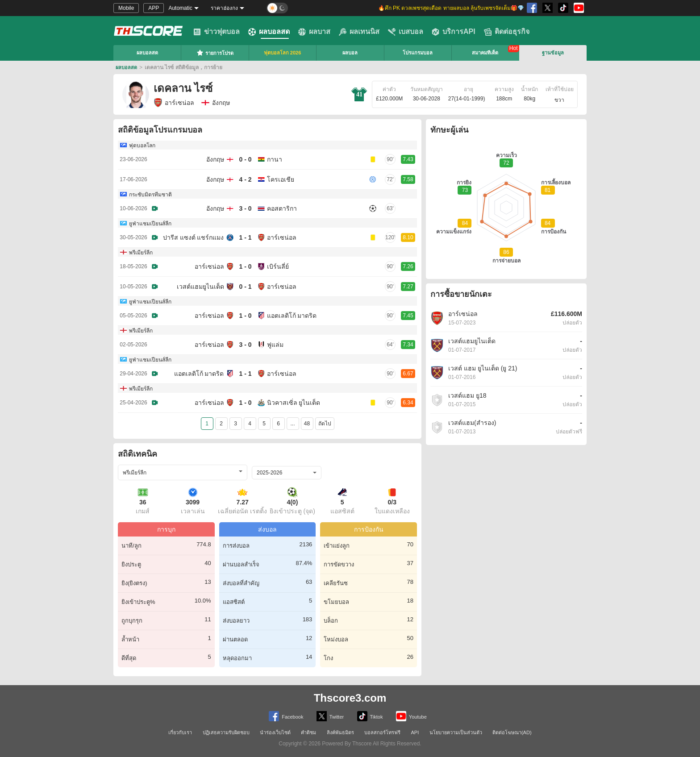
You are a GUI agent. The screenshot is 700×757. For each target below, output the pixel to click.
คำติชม (308, 732)
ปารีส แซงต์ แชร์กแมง (194, 237)
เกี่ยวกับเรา (180, 732)
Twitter (330, 716)
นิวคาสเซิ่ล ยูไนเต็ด (294, 403)
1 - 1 (245, 237)
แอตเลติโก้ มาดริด (292, 316)
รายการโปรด (215, 53)
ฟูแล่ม (275, 345)
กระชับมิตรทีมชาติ (150, 195)
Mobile (126, 8)
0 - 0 (245, 159)
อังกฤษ (215, 159)
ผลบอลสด (269, 32)
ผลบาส (314, 32)
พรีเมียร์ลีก (141, 253)
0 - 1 (245, 287)
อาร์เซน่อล (174, 103)
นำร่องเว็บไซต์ (275, 732)
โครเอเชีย (281, 179)
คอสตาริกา (282, 208)
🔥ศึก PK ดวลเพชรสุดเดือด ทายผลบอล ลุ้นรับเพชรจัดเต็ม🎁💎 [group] (451, 8)
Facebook (286, 716)
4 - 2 (245, 179)
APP (154, 8)
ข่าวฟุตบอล (217, 32)
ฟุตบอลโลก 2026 (283, 53)
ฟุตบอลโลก (142, 146)
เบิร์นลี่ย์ (278, 266)
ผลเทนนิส (359, 32)
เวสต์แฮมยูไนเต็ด (200, 287)
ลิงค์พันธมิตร (340, 732)
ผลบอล (350, 53)
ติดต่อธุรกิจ (507, 32)
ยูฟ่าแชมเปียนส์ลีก (150, 224)
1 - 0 (245, 266)
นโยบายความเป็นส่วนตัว (456, 732)
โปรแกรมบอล (418, 53)
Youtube (411, 716)
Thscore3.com (350, 698)
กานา (275, 159)
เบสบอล (406, 32)
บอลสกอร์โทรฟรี (382, 732)
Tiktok (370, 716)
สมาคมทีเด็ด (485, 53)
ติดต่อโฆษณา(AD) (512, 732)
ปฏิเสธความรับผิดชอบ (226, 732)
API (415, 732)
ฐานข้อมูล (553, 53)
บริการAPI (454, 32)
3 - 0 (245, 208)
